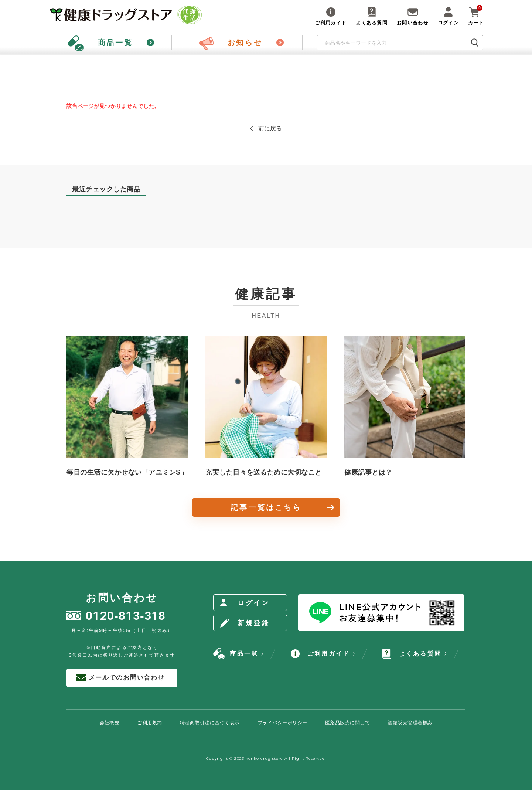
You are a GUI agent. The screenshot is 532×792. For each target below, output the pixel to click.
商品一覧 (236, 654)
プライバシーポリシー (282, 723)
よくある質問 (412, 654)
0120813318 (116, 616)
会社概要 (109, 723)
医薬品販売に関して (348, 723)
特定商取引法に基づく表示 (210, 723)
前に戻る (270, 129)
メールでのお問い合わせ (120, 678)
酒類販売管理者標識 (410, 723)
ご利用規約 (150, 723)
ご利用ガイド (320, 654)
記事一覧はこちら (266, 507)
